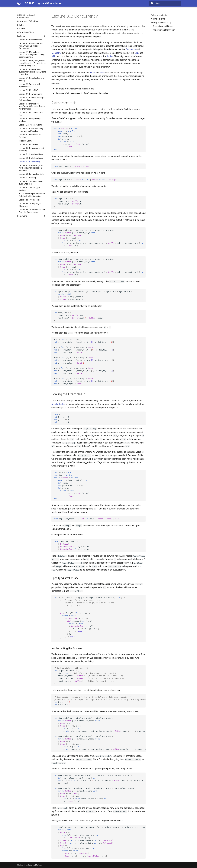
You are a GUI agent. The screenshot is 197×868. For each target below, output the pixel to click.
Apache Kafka (58, 404)
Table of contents (159, 15)
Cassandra (131, 49)
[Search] (165, 3)
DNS (137, 53)
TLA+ (92, 73)
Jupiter (110, 56)
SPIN (102, 73)
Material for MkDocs (34, 865)
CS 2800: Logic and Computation (26, 16)
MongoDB (56, 53)
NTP (54, 56)
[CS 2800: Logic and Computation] (19, 3)
